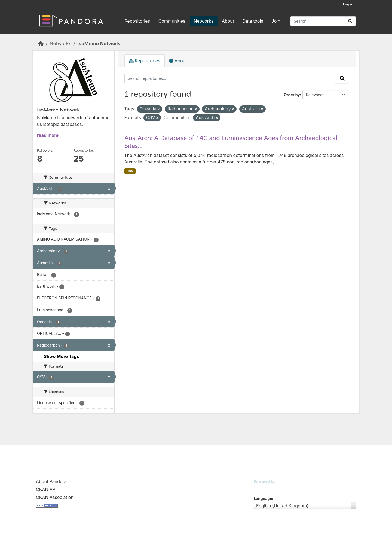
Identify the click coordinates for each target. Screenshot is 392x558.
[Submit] (350, 21)
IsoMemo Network (99, 43)
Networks (203, 21)
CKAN (263, 488)
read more (48, 135)
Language (263, 498)
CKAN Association (55, 497)
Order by (292, 95)
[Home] (41, 43)
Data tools (253, 21)
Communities (172, 21)
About (228, 21)
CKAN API (46, 489)
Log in (348, 4)
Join (276, 21)
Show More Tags (61, 356)
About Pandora (51, 481)
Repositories (137, 21)
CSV (130, 171)
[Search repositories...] (323, 21)
